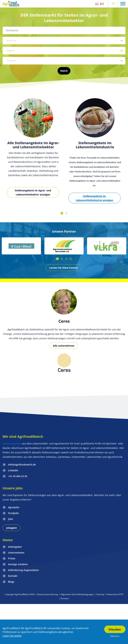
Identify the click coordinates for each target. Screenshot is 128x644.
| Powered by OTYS (114, 594)
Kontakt (13, 576)
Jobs (11, 519)
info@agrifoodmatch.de (22, 465)
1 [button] (62, 213)
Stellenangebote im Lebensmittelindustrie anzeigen (94, 198)
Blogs (11, 582)
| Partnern (64, 598)
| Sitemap (99, 594)
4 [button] (71, 259)
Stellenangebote (12, 443)
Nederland (97, 4)
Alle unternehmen (64, 346)
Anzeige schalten (18, 564)
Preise (12, 558)
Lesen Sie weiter (12, 636)
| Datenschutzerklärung (47, 594)
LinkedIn (13, 470)
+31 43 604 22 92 (18, 476)
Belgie (102, 4)
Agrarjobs (14, 507)
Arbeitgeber (15, 547)
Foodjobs (13, 513)
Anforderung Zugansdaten (23, 570)
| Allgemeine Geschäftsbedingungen (76, 594)
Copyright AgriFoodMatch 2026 (20, 594)
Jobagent (11, 528)
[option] (33, 150)
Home (8, 540)
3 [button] (66, 259)
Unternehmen (16, 553)
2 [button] (66, 213)
